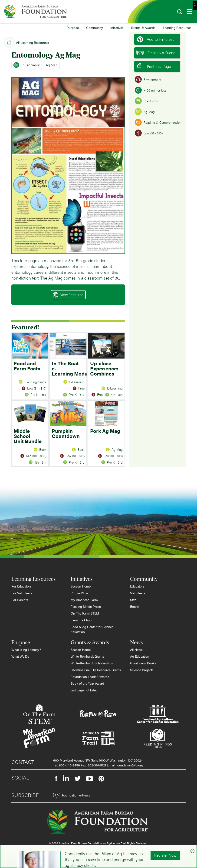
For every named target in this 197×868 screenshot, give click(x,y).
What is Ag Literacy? (26, 649)
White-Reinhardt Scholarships (92, 663)
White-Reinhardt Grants (87, 656)
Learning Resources (177, 27)
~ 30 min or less (151, 90)
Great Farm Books (143, 663)
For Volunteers (22, 593)
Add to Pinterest (155, 39)
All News (136, 649)
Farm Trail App (81, 620)
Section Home (81, 586)
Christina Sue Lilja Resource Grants (96, 670)
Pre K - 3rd (147, 101)
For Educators (21, 586)
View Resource (68, 295)
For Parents (20, 600)
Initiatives (117, 27)
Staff (133, 600)
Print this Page (154, 66)
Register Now (165, 855)
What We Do (20, 656)
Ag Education (140, 656)
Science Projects (142, 670)
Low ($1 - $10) (149, 133)
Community (95, 27)
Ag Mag (52, 65)
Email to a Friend (156, 53)
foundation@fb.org (130, 765)
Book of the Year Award (87, 683)
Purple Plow (79, 593)
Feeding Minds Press (86, 606)
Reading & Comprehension (158, 122)
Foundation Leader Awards (90, 677)
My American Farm (84, 600)
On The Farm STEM (85, 613)
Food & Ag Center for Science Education (92, 629)
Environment (27, 65)
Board (134, 606)
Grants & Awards (143, 27)
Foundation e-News (72, 796)
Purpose (73, 27)
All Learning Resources (33, 42)
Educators (137, 586)
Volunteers (138, 593)
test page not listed (84, 690)
